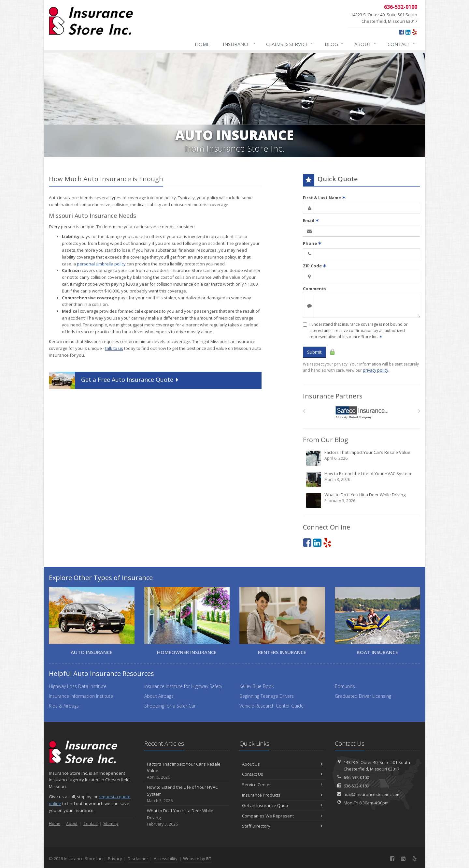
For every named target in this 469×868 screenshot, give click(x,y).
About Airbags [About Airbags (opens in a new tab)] (159, 696)
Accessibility (166, 859)
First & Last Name (324, 198)
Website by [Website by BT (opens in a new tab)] (197, 859)
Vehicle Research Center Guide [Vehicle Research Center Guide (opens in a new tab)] (271, 706)
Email (311, 220)
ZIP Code (315, 266)
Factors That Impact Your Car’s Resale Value (362, 458)
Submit (314, 352)
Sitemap (111, 823)
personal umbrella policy (101, 264)
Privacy (115, 859)
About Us (282, 764)
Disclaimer (138, 859)
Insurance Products (282, 795)
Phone (312, 243)
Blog (334, 44)
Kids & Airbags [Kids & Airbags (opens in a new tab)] (64, 706)
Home (202, 44)
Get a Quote (114, 380)
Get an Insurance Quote (282, 805)
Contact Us (282, 774)
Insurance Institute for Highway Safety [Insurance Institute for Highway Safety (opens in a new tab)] (183, 686)
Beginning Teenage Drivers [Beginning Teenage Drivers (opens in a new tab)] (267, 696)
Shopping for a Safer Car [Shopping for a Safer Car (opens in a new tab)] (170, 706)
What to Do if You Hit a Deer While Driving (362, 500)
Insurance (239, 44)
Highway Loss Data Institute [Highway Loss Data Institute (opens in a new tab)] (78, 686)
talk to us (114, 348)
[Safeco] (362, 413)
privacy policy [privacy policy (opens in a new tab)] (376, 370)
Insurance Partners (333, 396)
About (366, 44)
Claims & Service (290, 44)
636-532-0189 (356, 786)
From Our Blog (326, 440)
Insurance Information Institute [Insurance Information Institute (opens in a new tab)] (81, 696)
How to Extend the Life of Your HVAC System (362, 479)
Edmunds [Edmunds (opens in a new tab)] (345, 686)
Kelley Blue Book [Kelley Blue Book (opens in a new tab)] (257, 686)
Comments (315, 289)
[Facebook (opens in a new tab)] (401, 32)
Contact (402, 44)
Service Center (282, 785)
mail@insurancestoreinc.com (372, 794)
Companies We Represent (282, 816)
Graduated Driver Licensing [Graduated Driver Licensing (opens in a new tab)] (363, 696)
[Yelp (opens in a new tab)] (414, 32)
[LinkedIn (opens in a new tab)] (408, 32)
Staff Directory (282, 826)
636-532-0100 (356, 777)
